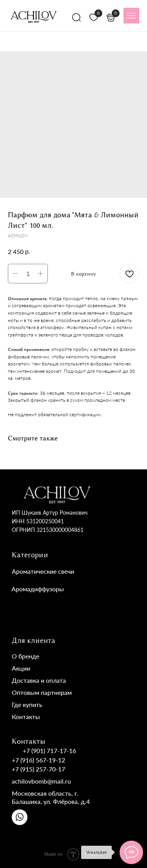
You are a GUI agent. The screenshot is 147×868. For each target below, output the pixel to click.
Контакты (26, 717)
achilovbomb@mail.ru (41, 781)
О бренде (25, 656)
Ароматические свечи (43, 571)
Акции (21, 668)
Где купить (27, 704)
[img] (131, 16)
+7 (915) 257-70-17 (38, 769)
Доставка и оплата (39, 680)
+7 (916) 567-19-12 (38, 760)
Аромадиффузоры (38, 589)
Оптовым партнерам (42, 692)
